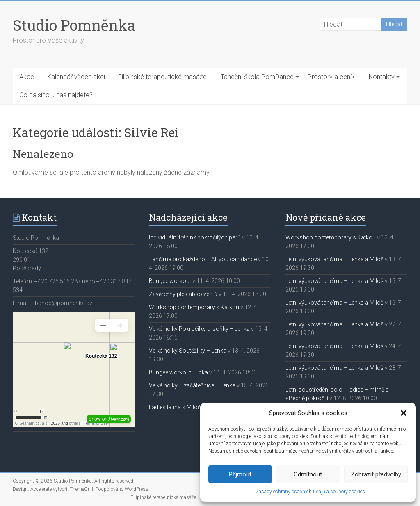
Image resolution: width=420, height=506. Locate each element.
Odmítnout (308, 474)
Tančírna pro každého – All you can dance (203, 259)
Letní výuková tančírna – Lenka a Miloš (334, 259)
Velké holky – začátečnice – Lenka (192, 385)
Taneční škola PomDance (257, 77)
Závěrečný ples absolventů (183, 294)
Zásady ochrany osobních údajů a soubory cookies (310, 492)
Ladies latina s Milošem (179, 407)
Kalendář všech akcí (76, 77)
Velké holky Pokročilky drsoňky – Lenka (199, 329)
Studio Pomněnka (74, 25)
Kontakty (382, 77)
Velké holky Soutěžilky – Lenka (188, 351)
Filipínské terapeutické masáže (162, 77)
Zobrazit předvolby (376, 474)
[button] (404, 413)
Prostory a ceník (331, 77)
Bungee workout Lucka (178, 372)
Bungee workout (170, 281)
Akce (27, 77)
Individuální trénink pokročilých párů (195, 237)
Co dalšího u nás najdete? (56, 95)
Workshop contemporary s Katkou (194, 307)
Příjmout (240, 474)
